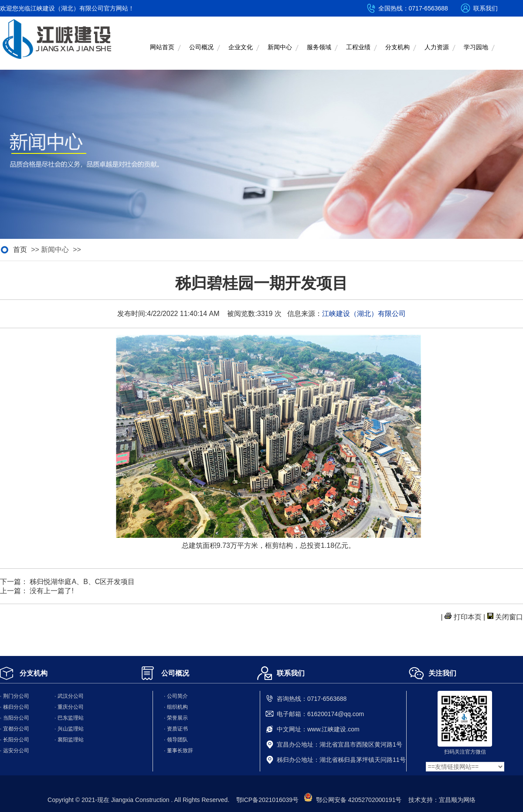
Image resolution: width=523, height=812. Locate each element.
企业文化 (241, 47)
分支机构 (397, 47)
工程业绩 (358, 47)
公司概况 (201, 47)
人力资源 (437, 47)
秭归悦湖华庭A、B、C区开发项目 (82, 582)
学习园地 (476, 47)
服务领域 (319, 47)
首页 (20, 250)
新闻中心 (280, 47)
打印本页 (468, 617)
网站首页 (162, 47)
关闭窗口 (509, 617)
